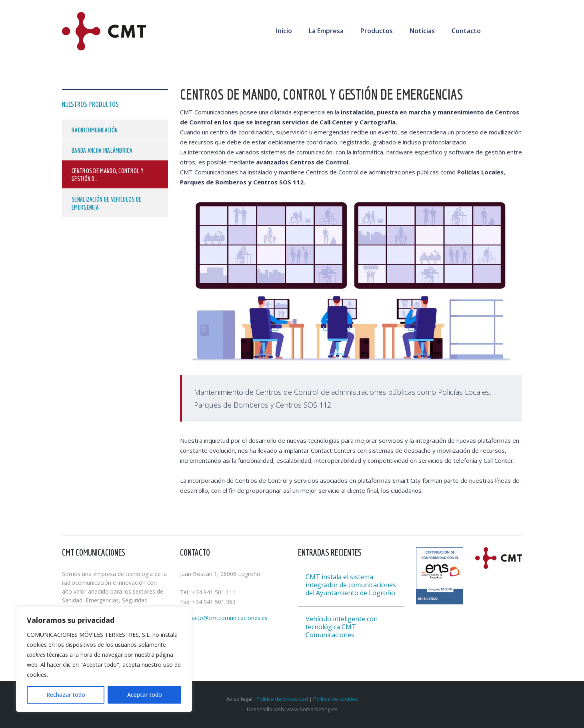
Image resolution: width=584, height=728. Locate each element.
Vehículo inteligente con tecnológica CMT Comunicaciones (342, 627)
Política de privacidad (282, 699)
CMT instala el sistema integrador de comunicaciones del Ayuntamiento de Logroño (351, 585)
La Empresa (326, 31)
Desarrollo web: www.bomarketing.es (292, 709)
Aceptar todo (145, 695)
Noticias (422, 31)
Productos (377, 31)
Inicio (284, 31)
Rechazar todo (66, 695)
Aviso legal (240, 699)
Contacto (466, 31)
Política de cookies (336, 699)
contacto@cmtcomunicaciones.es (224, 618)
